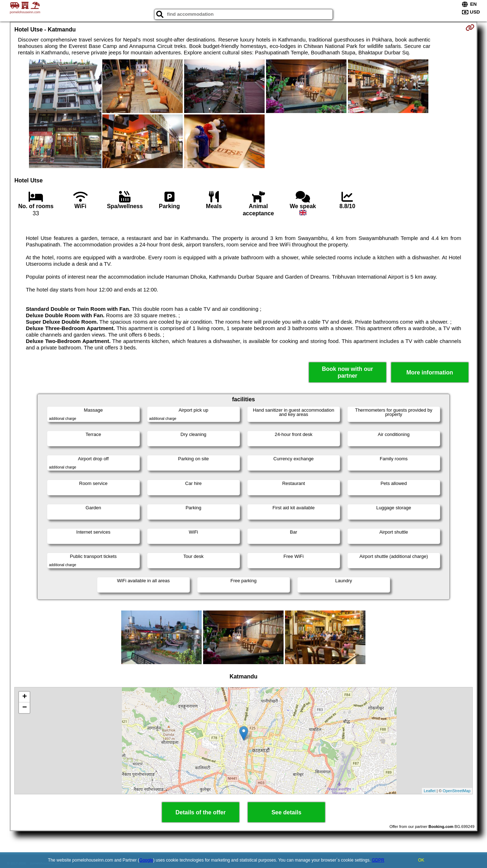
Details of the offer (201, 812)
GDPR (378, 860)
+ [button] (24, 697)
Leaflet (430, 791)
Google (146, 860)
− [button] (24, 708)
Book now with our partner (347, 372)
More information (430, 372)
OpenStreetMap (457, 791)
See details (286, 812)
